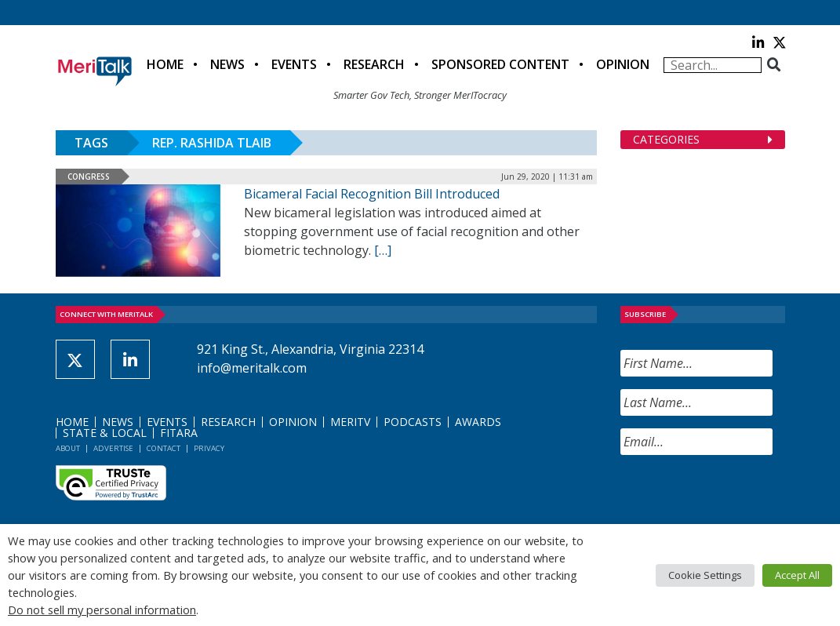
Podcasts (413, 422)
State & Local (105, 433)
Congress (89, 177)
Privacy (209, 448)
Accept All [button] (797, 575)
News (227, 64)
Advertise (113, 448)
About (68, 448)
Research (374, 64)
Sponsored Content (500, 64)
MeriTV (350, 422)
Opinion (623, 64)
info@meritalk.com (252, 368)
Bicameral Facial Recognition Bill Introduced (372, 194)
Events (294, 64)
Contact (164, 448)
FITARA (179, 433)
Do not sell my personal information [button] (102, 610)
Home (165, 64)
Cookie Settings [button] (705, 575)
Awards (478, 422)
